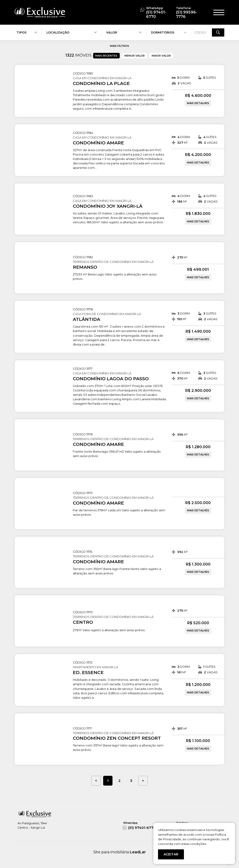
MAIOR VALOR (161, 56)
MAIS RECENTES (106, 56)
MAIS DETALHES (198, 103)
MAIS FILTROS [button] (119, 46)
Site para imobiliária (120, 852)
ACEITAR (171, 854)
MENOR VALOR (135, 56)
